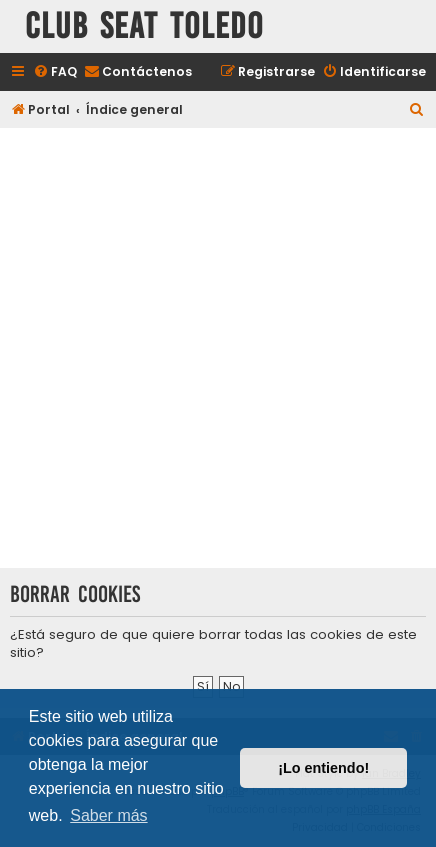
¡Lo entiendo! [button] (323, 768)
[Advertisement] (218, 350)
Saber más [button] (108, 815)
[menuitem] (55, 72)
